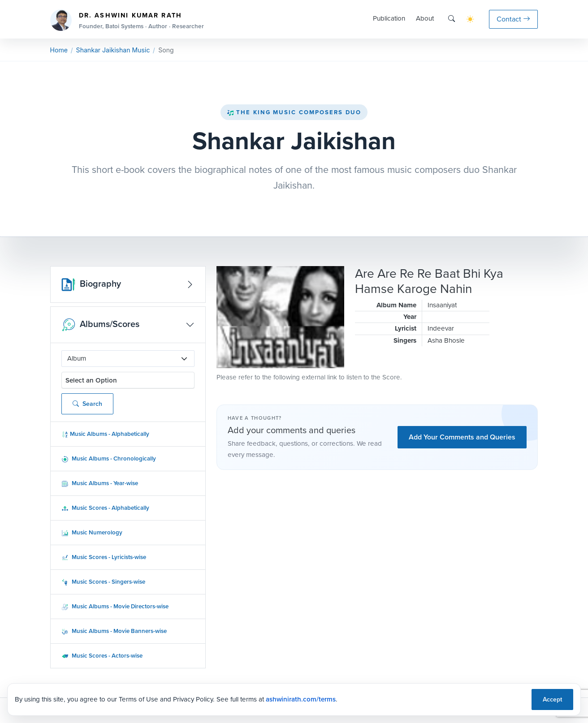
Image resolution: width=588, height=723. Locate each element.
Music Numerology (92, 532)
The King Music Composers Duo (294, 112)
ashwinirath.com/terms (301, 699)
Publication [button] (389, 18)
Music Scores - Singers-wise (103, 582)
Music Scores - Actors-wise (102, 656)
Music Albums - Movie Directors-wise (115, 606)
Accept (552, 699)
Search (87, 404)
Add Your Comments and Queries (462, 437)
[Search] (452, 19)
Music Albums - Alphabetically (105, 434)
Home (59, 50)
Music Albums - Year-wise (100, 483)
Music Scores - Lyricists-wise (104, 557)
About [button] (425, 18)
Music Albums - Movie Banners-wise (114, 631)
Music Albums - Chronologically (109, 458)
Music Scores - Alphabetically (105, 508)
